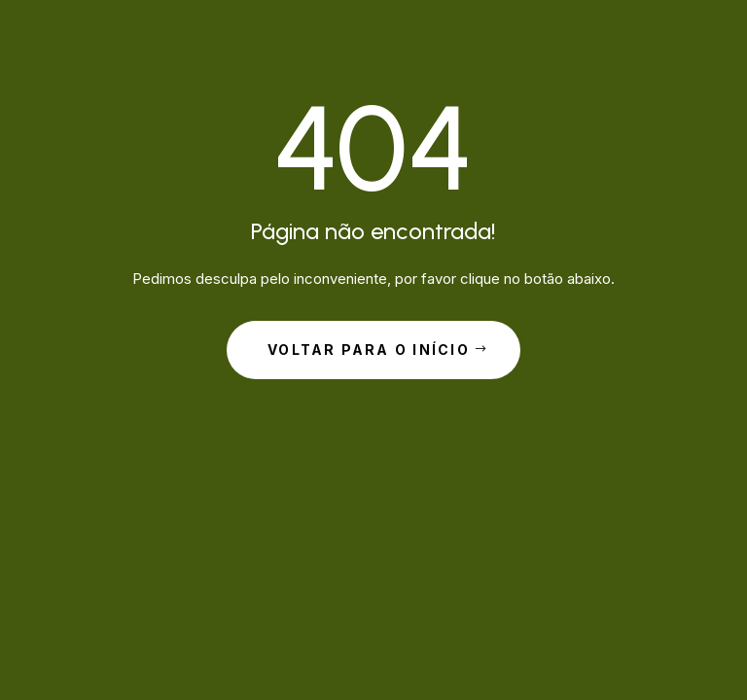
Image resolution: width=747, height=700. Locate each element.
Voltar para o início (369, 350)
